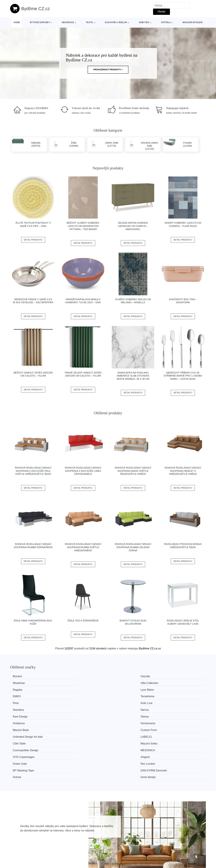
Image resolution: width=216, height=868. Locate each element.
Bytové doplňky (40, 22)
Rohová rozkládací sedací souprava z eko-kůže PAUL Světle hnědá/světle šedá (33, 471)
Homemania (172, 695)
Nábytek (144, 22)
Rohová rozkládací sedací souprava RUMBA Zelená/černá (133, 547)
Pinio (17, 689)
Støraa (69, 695)
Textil (89, 22)
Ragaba (19, 683)
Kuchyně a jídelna (116, 22)
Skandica (120, 689)
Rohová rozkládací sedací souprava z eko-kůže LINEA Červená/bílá (83, 471)
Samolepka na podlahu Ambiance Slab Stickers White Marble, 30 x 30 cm (133, 376)
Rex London (172, 714)
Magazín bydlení (192, 22)
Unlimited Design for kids (130, 702)
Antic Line (71, 689)
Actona (119, 721)
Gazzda (69, 676)
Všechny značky (100, 833)
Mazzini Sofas (73, 708)
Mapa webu (97, 849)
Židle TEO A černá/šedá (83, 621)
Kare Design (22, 695)
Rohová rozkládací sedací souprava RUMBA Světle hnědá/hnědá (83, 547)
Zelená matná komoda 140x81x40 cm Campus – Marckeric (133, 226)
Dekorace (68, 22)
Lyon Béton (71, 683)
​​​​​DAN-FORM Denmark (78, 721)
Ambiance (121, 695)
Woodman (121, 676)
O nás (172, 841)
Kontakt (173, 849)
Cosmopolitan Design (128, 708)
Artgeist (69, 714)
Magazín (95, 841)
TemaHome (172, 683)
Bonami (19, 676)
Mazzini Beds (22, 702)
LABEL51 (171, 702)
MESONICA (172, 708)
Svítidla (166, 22)
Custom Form (73, 702)
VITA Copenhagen (25, 714)
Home (17, 22)
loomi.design (173, 721)
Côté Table (21, 708)
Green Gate (122, 714)
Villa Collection (174, 676)
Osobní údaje (176, 833)
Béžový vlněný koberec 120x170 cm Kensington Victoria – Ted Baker (83, 226)
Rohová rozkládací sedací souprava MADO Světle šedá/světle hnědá (133, 471)
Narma (169, 689)
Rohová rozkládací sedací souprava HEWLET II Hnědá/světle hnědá (183, 471)
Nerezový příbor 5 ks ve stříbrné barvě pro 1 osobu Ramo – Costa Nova (183, 376)
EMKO (119, 683)
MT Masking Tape (25, 721)
